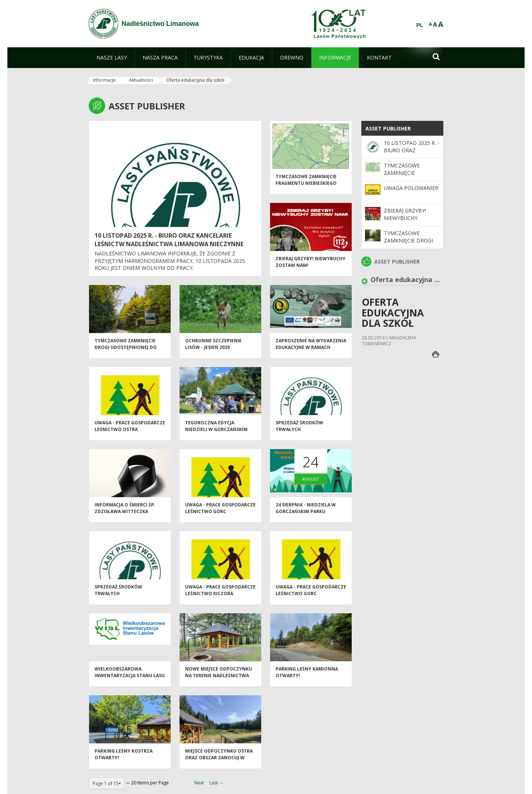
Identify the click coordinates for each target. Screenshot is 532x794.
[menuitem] (112, 58)
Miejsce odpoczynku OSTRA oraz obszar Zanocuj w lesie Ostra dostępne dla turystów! (219, 766)
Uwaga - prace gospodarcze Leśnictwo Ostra (130, 431)
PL (420, 25)
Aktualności (141, 80)
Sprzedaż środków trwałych (299, 431)
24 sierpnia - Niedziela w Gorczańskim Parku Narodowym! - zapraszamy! (310, 516)
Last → (216, 783)
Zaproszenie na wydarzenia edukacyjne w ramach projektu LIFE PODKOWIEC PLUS (311, 355)
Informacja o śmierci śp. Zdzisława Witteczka (125, 513)
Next (199, 783)
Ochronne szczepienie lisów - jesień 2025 (213, 349)
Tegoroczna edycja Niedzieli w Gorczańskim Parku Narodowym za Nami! (220, 434)
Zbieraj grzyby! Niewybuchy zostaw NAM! (405, 218)
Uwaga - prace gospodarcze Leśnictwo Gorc (220, 513)
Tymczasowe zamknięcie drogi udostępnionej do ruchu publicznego (126, 352)
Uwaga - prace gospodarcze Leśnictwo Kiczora (220, 595)
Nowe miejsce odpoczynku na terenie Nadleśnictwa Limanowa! (219, 681)
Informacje (104, 80)
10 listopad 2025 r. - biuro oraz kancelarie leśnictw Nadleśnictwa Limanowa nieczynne (169, 240)
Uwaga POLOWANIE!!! (411, 188)
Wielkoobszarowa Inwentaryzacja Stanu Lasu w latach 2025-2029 (130, 681)
